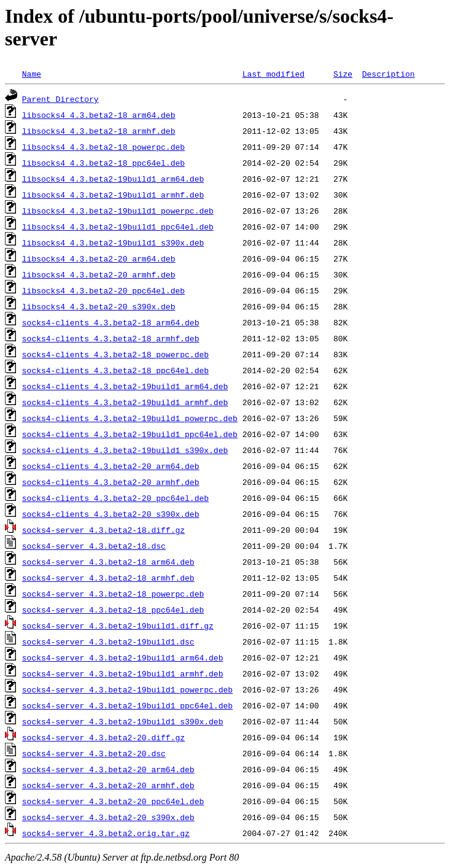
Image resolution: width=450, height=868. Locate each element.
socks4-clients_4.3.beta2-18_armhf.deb (111, 338)
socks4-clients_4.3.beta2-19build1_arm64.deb (125, 386)
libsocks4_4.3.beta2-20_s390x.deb (99, 306)
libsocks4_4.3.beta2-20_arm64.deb (99, 258)
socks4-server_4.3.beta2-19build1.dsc (108, 641)
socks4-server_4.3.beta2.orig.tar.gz (106, 833)
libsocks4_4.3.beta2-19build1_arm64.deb (113, 179)
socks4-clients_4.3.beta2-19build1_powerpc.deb (130, 418)
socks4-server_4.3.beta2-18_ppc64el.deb (113, 610)
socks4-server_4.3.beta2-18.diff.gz (103, 530)
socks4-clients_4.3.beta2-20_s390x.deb (111, 514)
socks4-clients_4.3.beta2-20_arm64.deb (111, 466)
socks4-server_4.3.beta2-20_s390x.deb (108, 817)
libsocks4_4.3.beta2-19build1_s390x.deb (113, 242)
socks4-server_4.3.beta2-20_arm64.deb (108, 769)
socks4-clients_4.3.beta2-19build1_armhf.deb (125, 402)
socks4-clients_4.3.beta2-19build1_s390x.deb (125, 450)
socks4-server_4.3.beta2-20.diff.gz (103, 737)
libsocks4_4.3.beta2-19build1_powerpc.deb (118, 211)
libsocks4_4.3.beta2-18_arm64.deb (99, 115)
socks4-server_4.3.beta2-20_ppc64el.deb (113, 801)
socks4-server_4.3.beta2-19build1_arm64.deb (123, 657)
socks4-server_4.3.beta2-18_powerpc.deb (113, 594)
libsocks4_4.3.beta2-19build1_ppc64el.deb (118, 227)
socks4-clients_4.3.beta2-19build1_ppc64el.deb (130, 434)
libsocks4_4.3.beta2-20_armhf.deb (99, 274)
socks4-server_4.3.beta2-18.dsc (94, 546)
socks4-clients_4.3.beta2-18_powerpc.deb (115, 354)
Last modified (273, 74)
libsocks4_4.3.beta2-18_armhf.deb (99, 131)
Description (389, 74)
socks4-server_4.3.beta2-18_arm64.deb (108, 562)
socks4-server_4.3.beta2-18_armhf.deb (108, 578)
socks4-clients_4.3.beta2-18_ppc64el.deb (115, 370)
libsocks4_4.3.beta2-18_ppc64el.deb (103, 163)
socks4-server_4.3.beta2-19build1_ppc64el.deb (127, 705)
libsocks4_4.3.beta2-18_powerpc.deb (103, 147)
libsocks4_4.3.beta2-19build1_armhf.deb (113, 195)
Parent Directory (60, 99)
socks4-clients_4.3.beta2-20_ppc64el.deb (115, 498)
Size (343, 74)
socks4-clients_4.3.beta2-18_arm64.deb (111, 322)
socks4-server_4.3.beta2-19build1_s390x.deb (123, 721)
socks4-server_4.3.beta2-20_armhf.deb (108, 785)
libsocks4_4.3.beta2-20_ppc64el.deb (103, 290)
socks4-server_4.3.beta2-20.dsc (94, 753)
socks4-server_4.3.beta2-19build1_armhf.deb (123, 673)
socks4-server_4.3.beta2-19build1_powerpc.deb (127, 689)
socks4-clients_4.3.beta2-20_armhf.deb (111, 482)
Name (32, 74)
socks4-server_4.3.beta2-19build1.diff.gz (118, 626)
